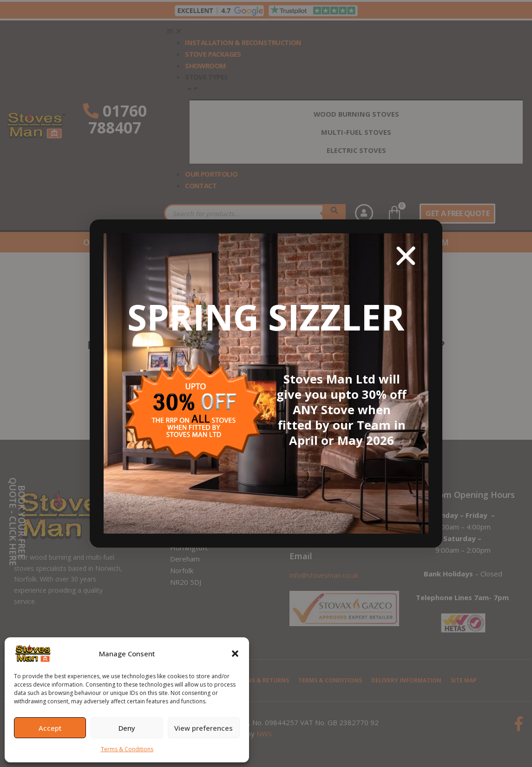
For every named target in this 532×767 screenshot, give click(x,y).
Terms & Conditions (127, 749)
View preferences (204, 728)
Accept (50, 728)
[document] (266, 383)
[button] (235, 654)
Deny (127, 728)
